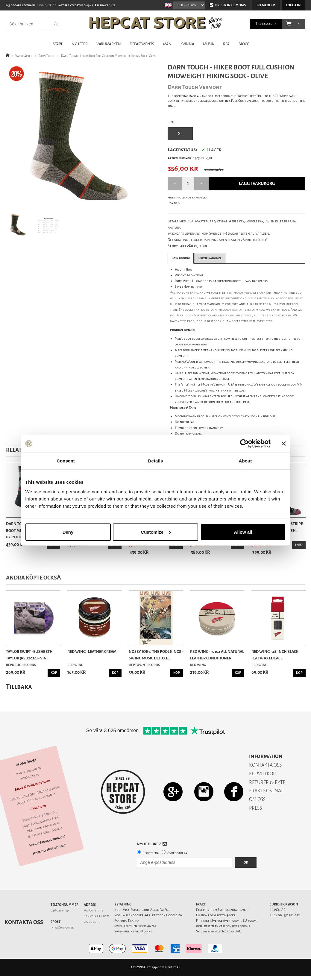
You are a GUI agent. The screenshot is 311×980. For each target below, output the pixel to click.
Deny (68, 532)
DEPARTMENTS (142, 44)
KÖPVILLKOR (263, 774)
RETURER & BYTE (267, 782)
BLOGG (244, 44)
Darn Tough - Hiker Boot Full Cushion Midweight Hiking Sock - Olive (109, 56)
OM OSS (257, 799)
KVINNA (187, 44)
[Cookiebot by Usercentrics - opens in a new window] (244, 444)
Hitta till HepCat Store (49, 849)
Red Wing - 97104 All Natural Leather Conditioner (217, 655)
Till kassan (264, 24)
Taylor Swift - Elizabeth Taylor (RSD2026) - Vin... (29, 655)
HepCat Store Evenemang (47, 841)
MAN (167, 44)
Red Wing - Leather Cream (92, 651)
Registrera (151, 853)
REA (226, 44)
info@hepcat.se (62, 927)
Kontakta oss (24, 922)
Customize (156, 532)
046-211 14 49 (60, 910)
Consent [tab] (66, 461)
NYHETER (79, 44)
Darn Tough (47, 56)
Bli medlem (266, 5)
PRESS (255, 808)
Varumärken (24, 56)
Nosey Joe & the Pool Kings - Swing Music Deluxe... (156, 655)
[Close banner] (284, 444)
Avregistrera (177, 853)
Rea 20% (174, 203)
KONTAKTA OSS (265, 765)
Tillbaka (19, 687)
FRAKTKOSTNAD (267, 791)
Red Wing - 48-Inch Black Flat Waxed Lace (275, 655)
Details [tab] (156, 461)
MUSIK (208, 44)
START (58, 44)
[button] (289, 24)
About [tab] (245, 461)
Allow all (243, 532)
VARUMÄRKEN (109, 44)
